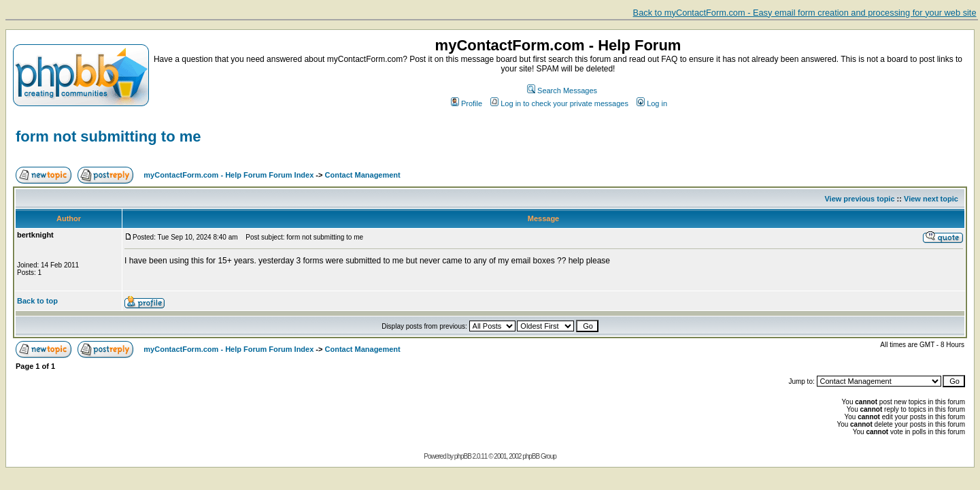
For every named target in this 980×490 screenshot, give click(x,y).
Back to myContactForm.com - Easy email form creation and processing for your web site (805, 13)
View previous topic (859, 199)
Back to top (37, 301)
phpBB (463, 456)
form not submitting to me (108, 136)
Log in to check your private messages (559, 103)
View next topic (931, 199)
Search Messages (562, 91)
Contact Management (363, 175)
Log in (652, 103)
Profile (467, 103)
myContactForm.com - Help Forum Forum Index (229, 175)
